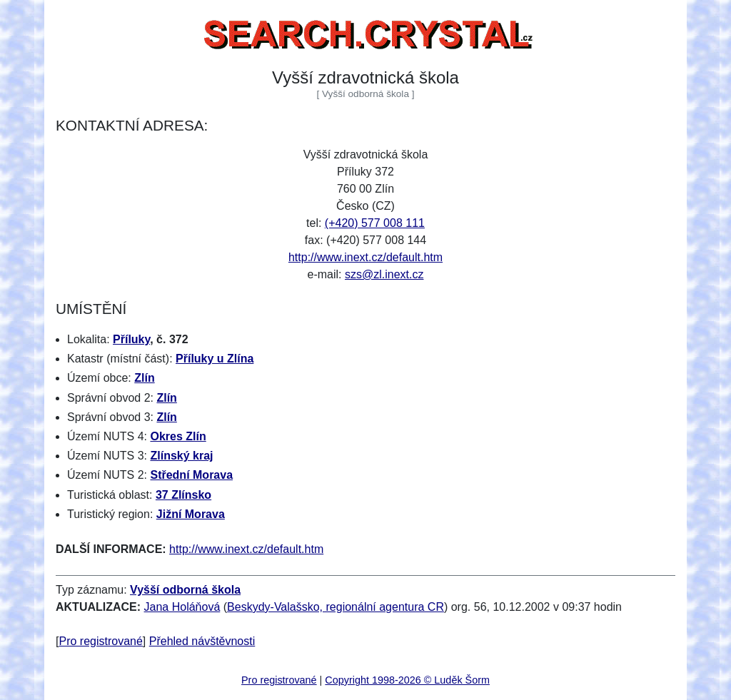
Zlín (144, 378)
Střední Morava (191, 475)
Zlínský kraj (181, 456)
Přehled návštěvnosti (202, 641)
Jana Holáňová (182, 607)
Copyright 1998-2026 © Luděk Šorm (407, 680)
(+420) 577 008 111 (375, 223)
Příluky (131, 339)
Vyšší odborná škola (185, 590)
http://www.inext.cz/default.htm (365, 257)
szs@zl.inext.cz (384, 274)
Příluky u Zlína (215, 359)
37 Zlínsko (183, 495)
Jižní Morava (191, 514)
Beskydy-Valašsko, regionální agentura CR (336, 607)
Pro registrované (100, 641)
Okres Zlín (178, 436)
